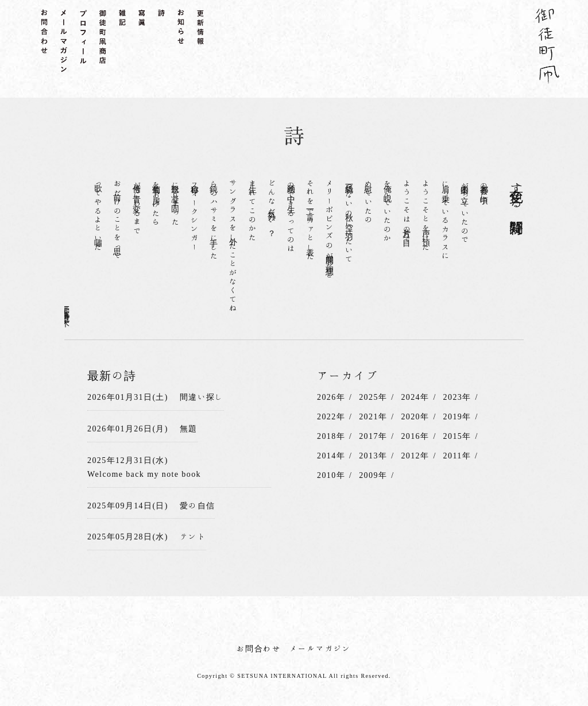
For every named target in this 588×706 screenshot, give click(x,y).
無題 (189, 429)
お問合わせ (259, 649)
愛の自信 (198, 506)
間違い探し (202, 397)
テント (193, 537)
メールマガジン (320, 649)
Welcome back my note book (144, 474)
